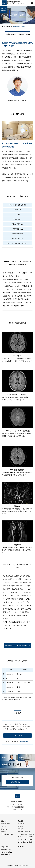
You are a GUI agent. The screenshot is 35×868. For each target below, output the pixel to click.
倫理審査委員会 (5, 855)
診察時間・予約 (5, 824)
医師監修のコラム (6, 849)
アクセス (3, 826)
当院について (4, 821)
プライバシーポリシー (7, 852)
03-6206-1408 (24, 741)
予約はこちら (18, 735)
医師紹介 (3, 832)
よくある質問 (4, 847)
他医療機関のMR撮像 (7, 834)
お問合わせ (4, 829)
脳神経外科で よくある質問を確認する (17, 645)
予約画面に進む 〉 (18, 782)
